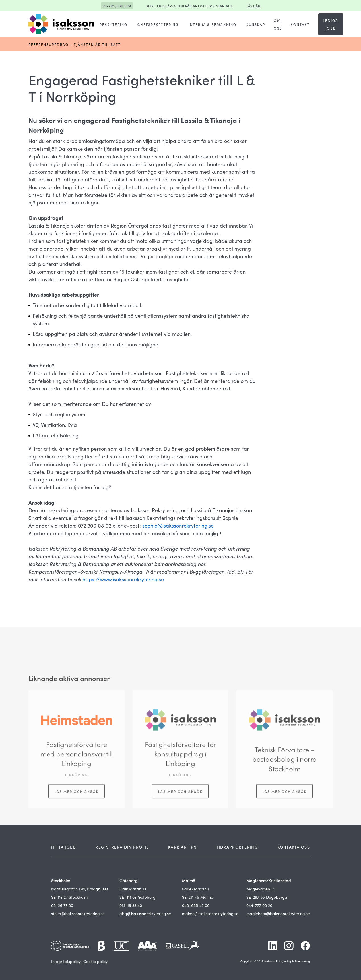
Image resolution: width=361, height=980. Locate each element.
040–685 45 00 (196, 905)
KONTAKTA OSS (294, 847)
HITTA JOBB (64, 847)
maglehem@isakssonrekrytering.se (278, 913)
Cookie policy (95, 961)
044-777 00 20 (259, 905)
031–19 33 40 (131, 905)
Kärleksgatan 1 (196, 889)
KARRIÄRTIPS (182, 847)
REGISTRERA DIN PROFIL (122, 847)
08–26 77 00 (62, 905)
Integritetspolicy (66, 961)
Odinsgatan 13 (133, 889)
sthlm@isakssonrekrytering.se (78, 913)
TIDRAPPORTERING (237, 847)
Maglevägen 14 (261, 889)
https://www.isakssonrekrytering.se (123, 579)
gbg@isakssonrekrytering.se (145, 913)
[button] (114, 24)
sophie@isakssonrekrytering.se (178, 525)
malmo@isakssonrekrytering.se (210, 913)
